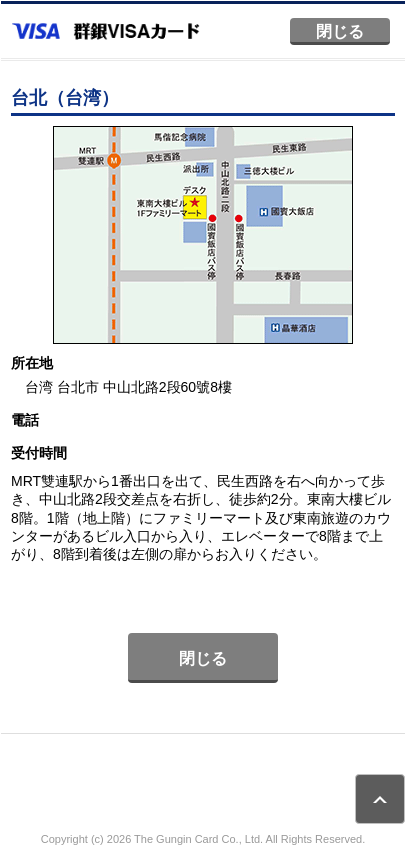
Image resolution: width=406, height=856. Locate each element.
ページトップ (380, 799)
